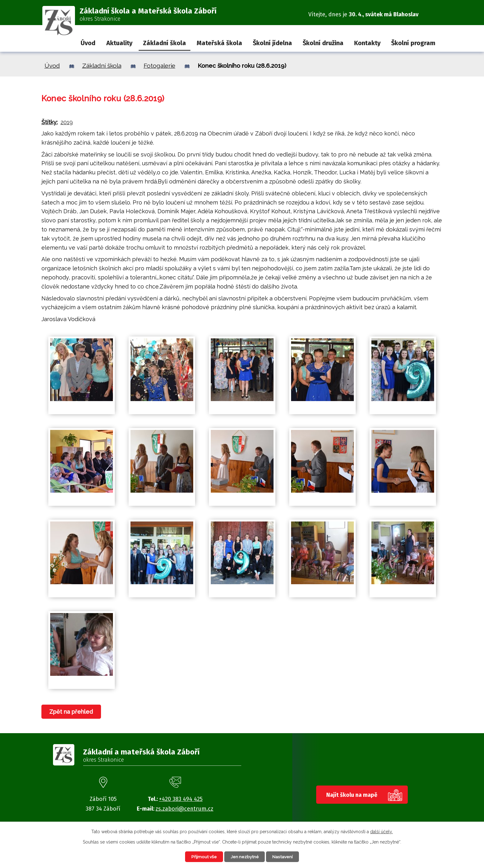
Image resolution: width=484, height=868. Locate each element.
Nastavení (284, 856)
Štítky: (50, 122)
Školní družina (323, 43)
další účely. (381, 831)
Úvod (88, 43)
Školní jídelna (272, 43)
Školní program (413, 43)
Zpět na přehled (72, 712)
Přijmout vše (203, 856)
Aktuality (119, 43)
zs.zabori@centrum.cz (184, 809)
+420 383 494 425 (181, 799)
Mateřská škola (219, 43)
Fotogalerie (160, 66)
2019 (67, 122)
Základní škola (165, 43)
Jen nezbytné (245, 856)
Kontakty (367, 43)
